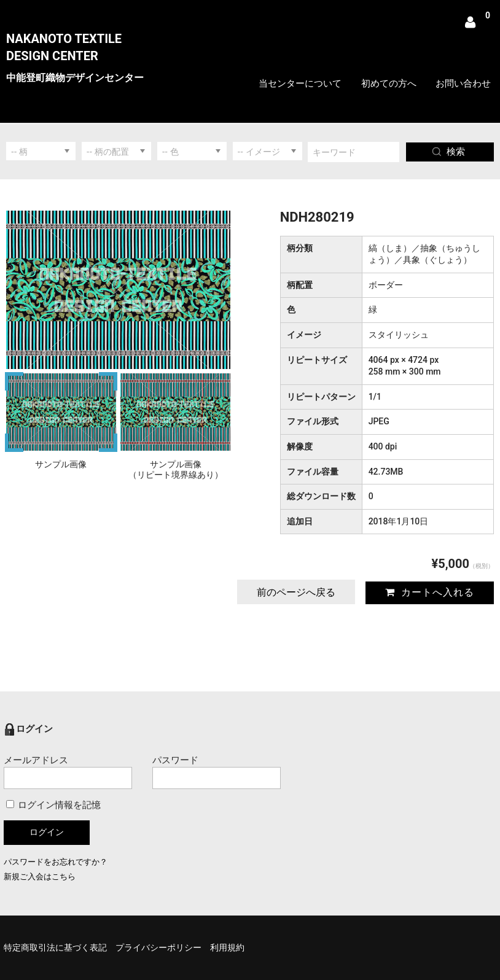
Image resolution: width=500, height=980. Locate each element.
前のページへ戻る (296, 592)
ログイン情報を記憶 (54, 805)
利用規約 (227, 947)
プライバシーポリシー (158, 947)
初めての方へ (389, 84)
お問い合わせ (463, 84)
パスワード (217, 772)
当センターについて (300, 84)
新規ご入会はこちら (40, 877)
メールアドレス (68, 772)
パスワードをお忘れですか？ (56, 862)
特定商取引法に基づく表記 (55, 947)
